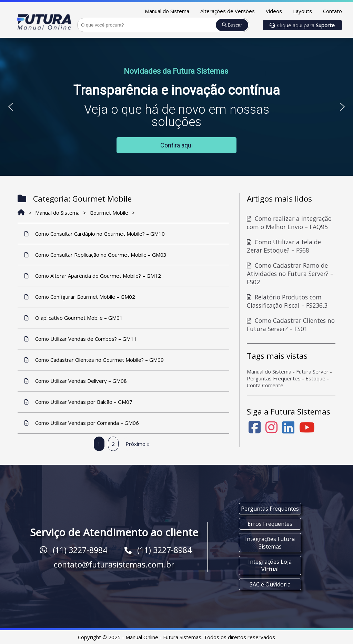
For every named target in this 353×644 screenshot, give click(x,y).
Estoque (315, 378)
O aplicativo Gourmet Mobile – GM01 (74, 318)
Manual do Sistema (167, 11)
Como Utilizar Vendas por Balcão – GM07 (78, 402)
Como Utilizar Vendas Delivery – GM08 (76, 381)
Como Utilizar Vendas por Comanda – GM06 (82, 423)
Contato (332, 11)
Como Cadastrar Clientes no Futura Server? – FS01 (291, 325)
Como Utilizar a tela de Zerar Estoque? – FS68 (284, 246)
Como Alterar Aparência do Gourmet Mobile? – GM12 (93, 276)
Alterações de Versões (228, 11)
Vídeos (274, 11)
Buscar (232, 25)
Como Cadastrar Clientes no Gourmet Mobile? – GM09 (94, 360)
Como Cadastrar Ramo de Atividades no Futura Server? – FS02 (290, 274)
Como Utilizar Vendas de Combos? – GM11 (81, 339)
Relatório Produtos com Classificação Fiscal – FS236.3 (287, 301)
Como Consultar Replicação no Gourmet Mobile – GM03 (95, 255)
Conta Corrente (265, 385)
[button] (11, 107)
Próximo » (138, 444)
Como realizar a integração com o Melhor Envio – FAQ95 (289, 223)
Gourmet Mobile (109, 213)
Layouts (302, 11)
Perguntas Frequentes (274, 378)
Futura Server (312, 371)
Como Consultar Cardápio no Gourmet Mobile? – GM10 (95, 234)
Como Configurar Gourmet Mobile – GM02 (80, 297)
